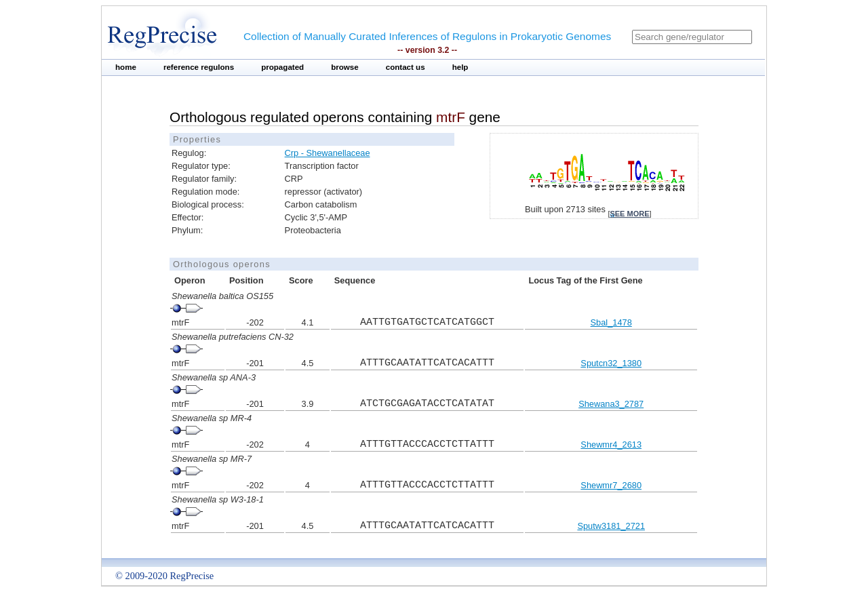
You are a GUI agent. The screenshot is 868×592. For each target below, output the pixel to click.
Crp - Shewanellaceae (328, 153)
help (460, 67)
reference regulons (199, 67)
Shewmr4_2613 (611, 445)
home (126, 67)
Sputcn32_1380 (611, 363)
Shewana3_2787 (611, 404)
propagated (282, 67)
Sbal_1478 (611, 322)
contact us (406, 67)
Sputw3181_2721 (611, 526)
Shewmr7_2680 (611, 485)
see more (629, 214)
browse (345, 67)
